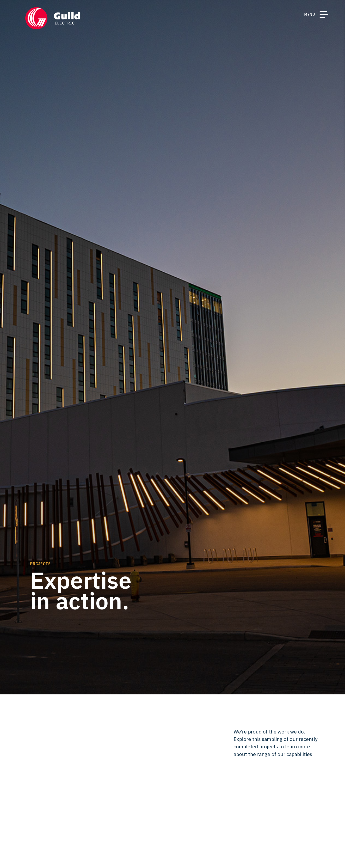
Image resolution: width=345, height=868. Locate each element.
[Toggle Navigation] (324, 15)
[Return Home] (53, 18)
